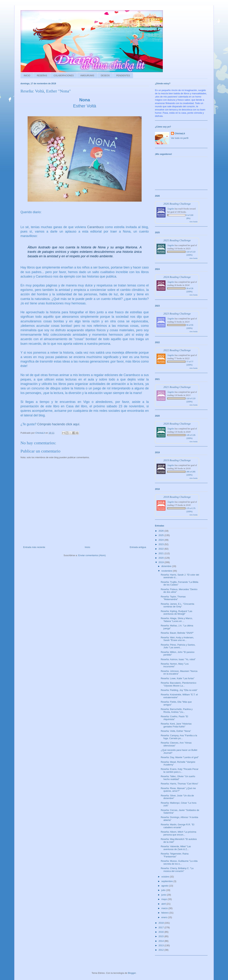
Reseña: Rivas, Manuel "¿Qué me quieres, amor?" (178, 790)
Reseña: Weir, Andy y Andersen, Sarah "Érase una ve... (177, 639)
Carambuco (95, 227)
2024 (161, 540)
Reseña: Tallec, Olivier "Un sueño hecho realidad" (178, 778)
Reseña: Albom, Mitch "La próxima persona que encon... (178, 833)
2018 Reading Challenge (177, 497)
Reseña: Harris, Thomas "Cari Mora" (179, 784)
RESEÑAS (42, 76)
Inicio (87, 547)
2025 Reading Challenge (177, 240)
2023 (161, 544)
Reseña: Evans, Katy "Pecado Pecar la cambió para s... (179, 770)
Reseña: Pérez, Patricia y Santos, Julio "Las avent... (178, 646)
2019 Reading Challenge (177, 460)
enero (165, 917)
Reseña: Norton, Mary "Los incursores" (175, 665)
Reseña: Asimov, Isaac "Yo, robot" (178, 659)
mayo (164, 899)
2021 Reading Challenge (177, 387)
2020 (161, 558)
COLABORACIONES (64, 76)
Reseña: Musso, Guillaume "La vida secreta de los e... (179, 862)
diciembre (167, 566)
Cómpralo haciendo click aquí (58, 424)
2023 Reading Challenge (177, 314)
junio (164, 895)
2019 (161, 562)
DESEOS (105, 76)
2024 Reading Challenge (177, 277)
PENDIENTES (123, 76)
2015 (161, 936)
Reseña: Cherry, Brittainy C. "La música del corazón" (177, 870)
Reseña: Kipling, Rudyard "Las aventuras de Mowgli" (176, 613)
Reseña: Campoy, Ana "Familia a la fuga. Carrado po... (179, 737)
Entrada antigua (138, 547)
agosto (165, 886)
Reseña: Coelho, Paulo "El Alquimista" (174, 718)
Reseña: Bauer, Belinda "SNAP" (177, 633)
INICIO (27, 76)
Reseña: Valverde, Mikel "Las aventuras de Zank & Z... (176, 848)
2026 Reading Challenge (177, 204)
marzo (165, 908)
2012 (161, 950)
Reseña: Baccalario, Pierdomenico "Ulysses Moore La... (178, 684)
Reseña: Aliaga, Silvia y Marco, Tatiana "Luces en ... (177, 620)
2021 (161, 553)
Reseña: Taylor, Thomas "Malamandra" (173, 598)
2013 (161, 945)
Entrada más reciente (34, 547)
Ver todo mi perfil (180, 138)
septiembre (167, 881)
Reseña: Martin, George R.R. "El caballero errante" (177, 826)
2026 (161, 531)
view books (193, 222)
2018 (161, 923)
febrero (165, 913)
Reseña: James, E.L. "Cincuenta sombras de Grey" (177, 605)
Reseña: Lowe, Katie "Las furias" (178, 678)
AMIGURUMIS (87, 76)
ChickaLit (180, 133)
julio (164, 890)
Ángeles (171, 209)
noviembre (167, 571)
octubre (166, 877)
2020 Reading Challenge (177, 424)
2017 (161, 927)
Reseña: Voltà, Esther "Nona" (176, 731)
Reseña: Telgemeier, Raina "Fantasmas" (175, 855)
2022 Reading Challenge (177, 350)
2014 (161, 941)
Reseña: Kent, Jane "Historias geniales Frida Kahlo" (176, 725)
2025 (161, 535)
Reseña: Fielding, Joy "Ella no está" (179, 690)
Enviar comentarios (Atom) (92, 555)
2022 (161, 549)
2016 (161, 932)
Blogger (132, 973)
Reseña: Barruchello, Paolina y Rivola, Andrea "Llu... (177, 711)
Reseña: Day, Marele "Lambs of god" (180, 757)
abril (164, 904)
